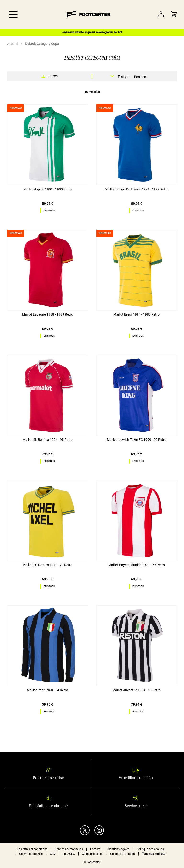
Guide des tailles (92, 854)
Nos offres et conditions (32, 849)
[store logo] (89, 14)
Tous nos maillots (154, 854)
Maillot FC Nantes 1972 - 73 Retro (47, 565)
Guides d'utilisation (123, 854)
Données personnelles (69, 849)
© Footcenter (92, 862)
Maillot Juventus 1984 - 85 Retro (136, 690)
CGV (53, 854)
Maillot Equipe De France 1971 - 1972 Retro (137, 189)
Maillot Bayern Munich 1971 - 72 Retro (137, 565)
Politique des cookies (150, 849)
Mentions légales (118, 849)
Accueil (13, 44)
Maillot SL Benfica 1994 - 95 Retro (48, 440)
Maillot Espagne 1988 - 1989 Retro (48, 314)
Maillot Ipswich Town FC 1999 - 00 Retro (137, 440)
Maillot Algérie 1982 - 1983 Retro (48, 189)
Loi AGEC (69, 854)
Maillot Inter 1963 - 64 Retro (47, 690)
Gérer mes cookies (31, 854)
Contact (95, 849)
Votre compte (161, 14)
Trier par (124, 77)
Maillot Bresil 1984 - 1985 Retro (136, 314)
